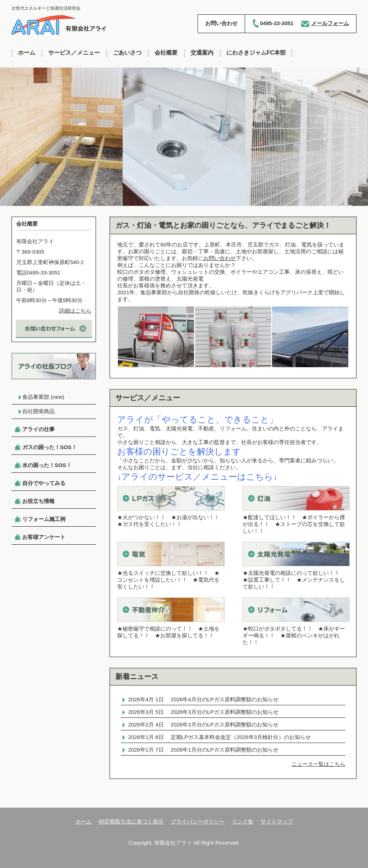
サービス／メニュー (74, 53)
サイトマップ (277, 821)
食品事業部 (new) (43, 397)
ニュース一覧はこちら (318, 764)
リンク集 (243, 821)
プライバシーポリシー (198, 821)
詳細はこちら (75, 311)
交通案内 (202, 53)
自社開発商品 (38, 411)
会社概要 (166, 53)
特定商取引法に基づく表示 (131, 821)
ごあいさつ (127, 53)
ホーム (27, 53)
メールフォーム (330, 23)
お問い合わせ (220, 258)
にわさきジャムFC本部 (256, 53)
